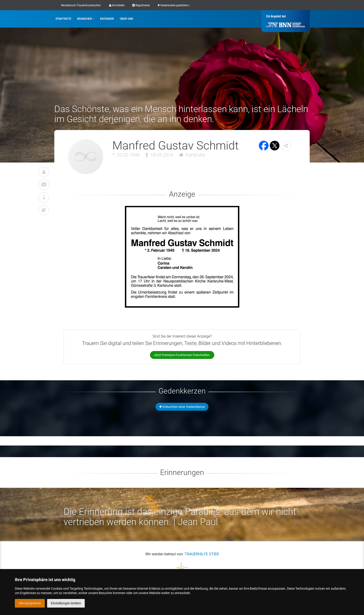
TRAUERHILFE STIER (202, 554)
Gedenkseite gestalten (174, 5)
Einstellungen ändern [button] (66, 603)
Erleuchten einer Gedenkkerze (182, 407)
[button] (286, 146)
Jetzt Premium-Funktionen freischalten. (182, 355)
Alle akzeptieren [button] (30, 603)
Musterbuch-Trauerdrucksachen (81, 5)
